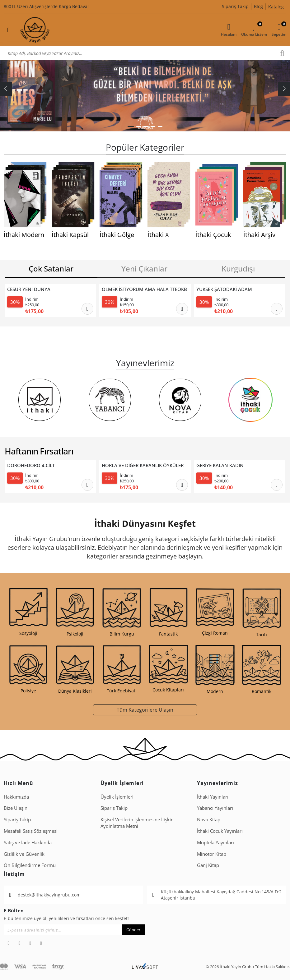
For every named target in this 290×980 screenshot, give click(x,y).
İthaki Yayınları (213, 797)
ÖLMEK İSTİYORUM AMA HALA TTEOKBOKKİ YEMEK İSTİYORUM (145, 289)
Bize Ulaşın (16, 808)
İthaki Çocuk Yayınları (220, 831)
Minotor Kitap (212, 854)
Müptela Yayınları (215, 842)
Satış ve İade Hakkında (28, 842)
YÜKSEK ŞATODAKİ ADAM (224, 289)
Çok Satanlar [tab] (51, 269)
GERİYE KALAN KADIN (220, 465)
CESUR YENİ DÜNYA (29, 289)
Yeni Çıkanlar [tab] (144, 269)
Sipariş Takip (235, 6)
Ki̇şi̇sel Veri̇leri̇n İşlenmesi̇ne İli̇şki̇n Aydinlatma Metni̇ (137, 823)
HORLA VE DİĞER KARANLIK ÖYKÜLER (143, 465)
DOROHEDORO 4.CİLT (31, 465)
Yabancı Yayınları (215, 808)
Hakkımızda (16, 797)
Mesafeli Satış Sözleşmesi (31, 831)
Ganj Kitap (208, 865)
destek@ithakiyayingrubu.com (49, 895)
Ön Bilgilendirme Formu (30, 865)
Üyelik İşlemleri (117, 797)
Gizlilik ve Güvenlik (24, 854)
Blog (258, 6)
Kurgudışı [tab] (238, 269)
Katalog (276, 7)
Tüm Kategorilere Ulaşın (145, 710)
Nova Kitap (209, 819)
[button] (131, 127)
